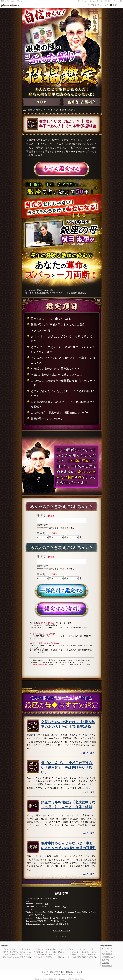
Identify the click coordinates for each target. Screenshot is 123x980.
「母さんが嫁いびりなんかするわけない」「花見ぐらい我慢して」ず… (30, 955)
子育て (78, 1)
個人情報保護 (107, 954)
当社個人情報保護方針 (39, 664)
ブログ (58, 972)
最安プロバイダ (75, 975)
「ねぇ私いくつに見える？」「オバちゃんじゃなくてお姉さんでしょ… (95, 952)
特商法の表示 (107, 966)
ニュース (45, 972)
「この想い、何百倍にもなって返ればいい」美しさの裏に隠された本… (63, 957)
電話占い (70, 972)
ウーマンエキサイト (60, 975)
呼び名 (41, 516)
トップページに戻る (61, 931)
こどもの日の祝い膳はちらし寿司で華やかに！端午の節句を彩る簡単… (95, 957)
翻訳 (52, 972)
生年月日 (43, 533)
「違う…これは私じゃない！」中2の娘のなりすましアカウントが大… (95, 949)
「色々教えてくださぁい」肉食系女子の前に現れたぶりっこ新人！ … (94, 955)
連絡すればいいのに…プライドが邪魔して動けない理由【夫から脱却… (30, 957)
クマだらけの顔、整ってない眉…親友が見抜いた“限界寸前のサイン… (62, 955)
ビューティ (96, 1)
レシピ (89, 1)
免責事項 (105, 960)
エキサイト (117, 5)
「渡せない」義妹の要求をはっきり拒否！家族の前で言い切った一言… (63, 949)
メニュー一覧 (118, 1)
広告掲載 (105, 963)
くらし (84, 1)
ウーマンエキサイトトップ (98, 5)
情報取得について (109, 957)
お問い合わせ (107, 948)
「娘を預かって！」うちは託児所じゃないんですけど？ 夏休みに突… (62, 952)
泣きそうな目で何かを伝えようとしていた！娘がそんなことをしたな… (30, 952)
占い (103, 1)
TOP (24, 110)
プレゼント (109, 1)
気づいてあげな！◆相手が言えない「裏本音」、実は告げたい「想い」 (67, 768)
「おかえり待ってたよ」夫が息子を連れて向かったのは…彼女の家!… (30, 949)
